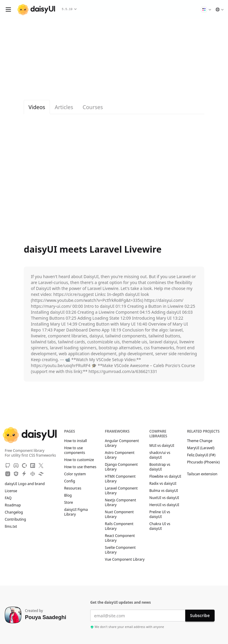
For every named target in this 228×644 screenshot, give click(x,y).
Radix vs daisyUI (163, 484)
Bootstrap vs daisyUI (160, 467)
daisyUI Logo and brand (25, 484)
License (14, 491)
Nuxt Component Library (119, 514)
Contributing (18, 519)
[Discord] (16, 466)
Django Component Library (121, 467)
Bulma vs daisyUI (164, 491)
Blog (68, 495)
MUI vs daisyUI (162, 446)
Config (70, 481)
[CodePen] (33, 474)
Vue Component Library (125, 559)
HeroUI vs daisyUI (164, 505)
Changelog (14, 512)
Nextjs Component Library (120, 503)
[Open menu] (8, 9)
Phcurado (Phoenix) (203, 464)
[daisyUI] (36, 10)
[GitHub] (8, 466)
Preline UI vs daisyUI (160, 514)
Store (69, 503)
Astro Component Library (119, 455)
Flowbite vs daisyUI (165, 476)
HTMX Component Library (120, 479)
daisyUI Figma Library (76, 512)
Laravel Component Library (121, 491)
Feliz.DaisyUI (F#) (204, 455)
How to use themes (80, 467)
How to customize (79, 460)
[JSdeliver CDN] (16, 474)
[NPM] (33, 466)
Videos (37, 107)
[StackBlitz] (24, 474)
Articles (64, 107)
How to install (76, 441)
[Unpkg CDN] (8, 474)
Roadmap (13, 505)
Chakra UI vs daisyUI (160, 526)
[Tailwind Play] (41, 474)
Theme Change (202, 441)
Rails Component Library (119, 526)
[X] (41, 466)
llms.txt (14, 527)
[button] (206, 9)
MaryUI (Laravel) (204, 448)
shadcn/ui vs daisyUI (160, 455)
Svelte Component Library (120, 550)
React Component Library (120, 538)
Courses (93, 107)
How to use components (75, 450)
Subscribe (200, 615)
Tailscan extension (205, 474)
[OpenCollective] (24, 466)
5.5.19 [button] (69, 9)
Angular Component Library (122, 443)
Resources (73, 488)
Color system (75, 474)
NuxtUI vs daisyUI (164, 498)
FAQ (8, 498)
